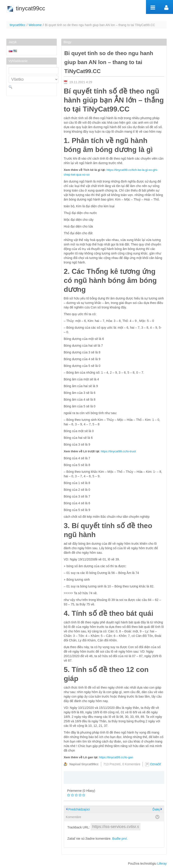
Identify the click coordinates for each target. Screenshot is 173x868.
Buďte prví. (120, 839)
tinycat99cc (18, 25)
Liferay (162, 864)
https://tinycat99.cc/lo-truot (118, 451)
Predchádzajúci (79, 809)
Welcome (35, 25)
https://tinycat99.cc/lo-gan (116, 757)
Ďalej (156, 809)
